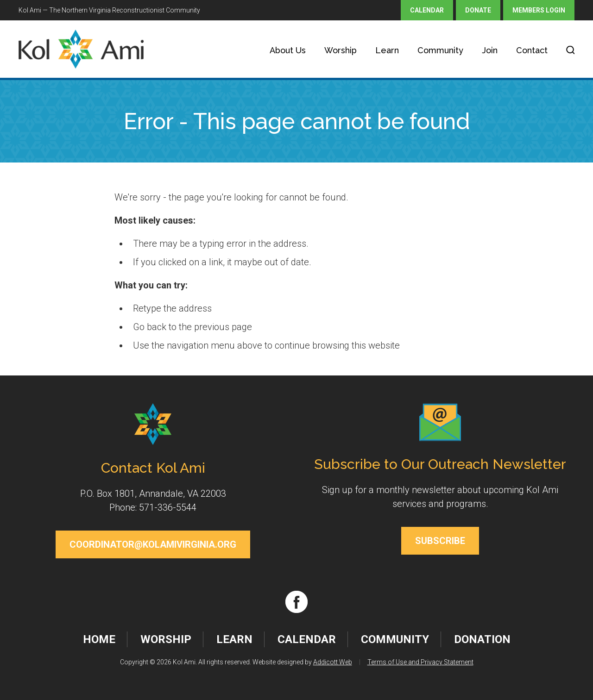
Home (99, 639)
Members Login (539, 10)
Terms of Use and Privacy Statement (420, 662)
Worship (341, 50)
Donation (482, 639)
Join (490, 50)
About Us (288, 50)
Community (440, 50)
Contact (532, 50)
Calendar (427, 10)
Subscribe (440, 541)
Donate (478, 10)
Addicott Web (333, 662)
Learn (387, 50)
